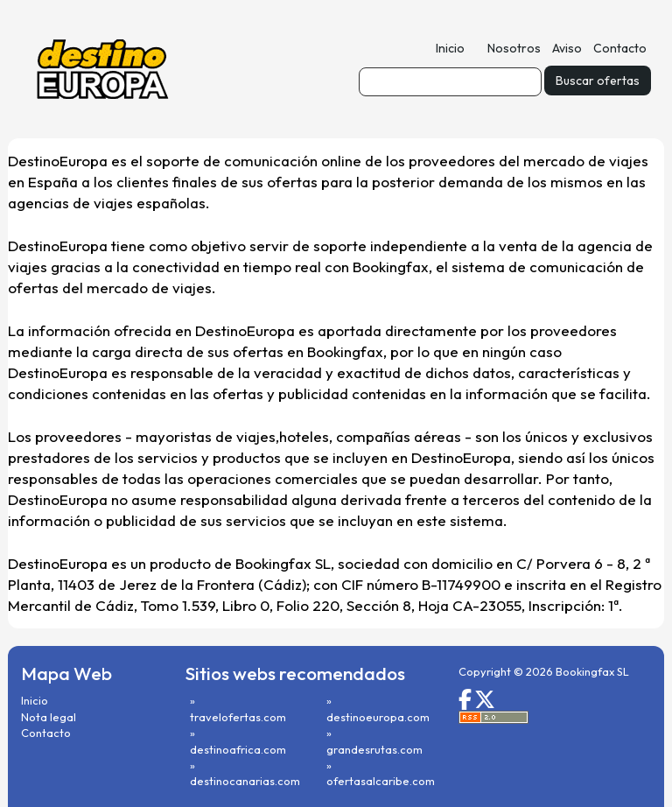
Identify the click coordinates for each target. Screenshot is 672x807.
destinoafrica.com (238, 749)
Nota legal (49, 717)
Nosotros (514, 48)
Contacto (620, 48)
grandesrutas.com (374, 749)
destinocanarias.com (245, 781)
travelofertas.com (238, 717)
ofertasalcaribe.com (381, 781)
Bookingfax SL (592, 671)
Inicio (450, 48)
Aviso (567, 48)
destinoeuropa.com (378, 717)
